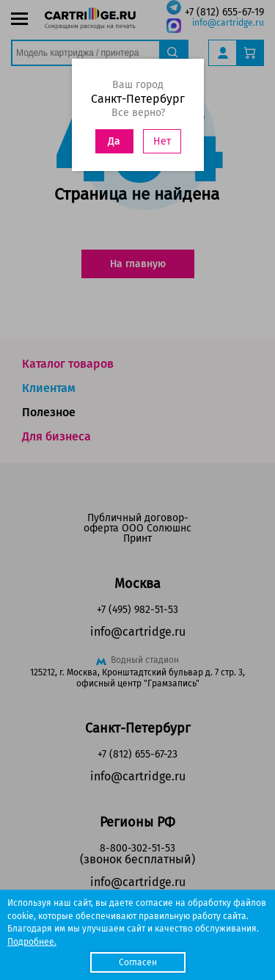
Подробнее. (32, 942)
